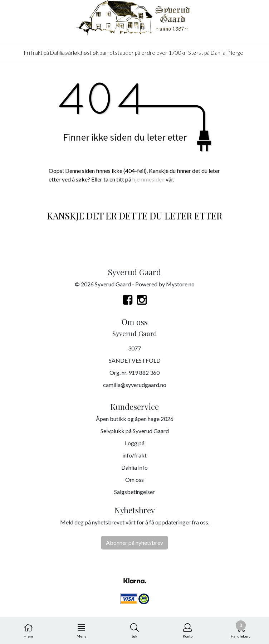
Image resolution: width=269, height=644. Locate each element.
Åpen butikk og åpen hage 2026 (135, 419)
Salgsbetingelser (134, 492)
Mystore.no (180, 284)
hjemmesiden (148, 179)
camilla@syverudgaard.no (135, 385)
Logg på (135, 443)
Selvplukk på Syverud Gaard (135, 431)
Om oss (134, 480)
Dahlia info (134, 467)
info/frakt (134, 455)
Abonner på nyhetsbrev (134, 543)
